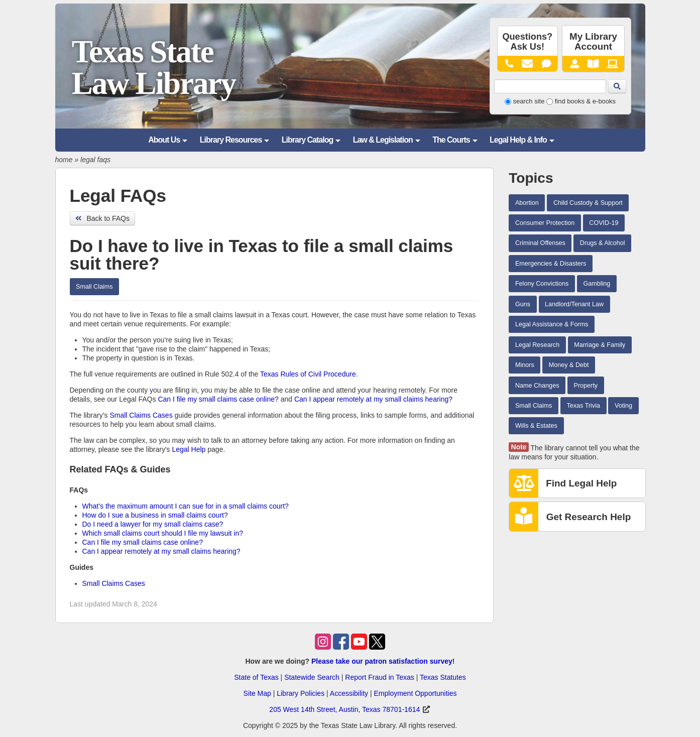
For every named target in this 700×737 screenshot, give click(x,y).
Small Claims (94, 287)
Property (586, 386)
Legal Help (189, 449)
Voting (623, 406)
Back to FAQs (102, 218)
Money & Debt (569, 365)
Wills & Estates (536, 426)
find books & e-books (585, 101)
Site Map (257, 693)
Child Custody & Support (588, 203)
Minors (525, 365)
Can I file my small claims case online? (218, 399)
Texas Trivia (583, 406)
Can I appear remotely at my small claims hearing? (373, 399)
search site (529, 101)
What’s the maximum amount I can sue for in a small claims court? (187, 506)
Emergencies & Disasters (551, 264)
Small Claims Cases (141, 415)
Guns (523, 304)
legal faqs (95, 160)
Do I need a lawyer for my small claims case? (153, 524)
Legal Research (537, 345)
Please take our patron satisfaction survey (382, 661)
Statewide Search (312, 677)
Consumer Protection (545, 223)
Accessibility (349, 693)
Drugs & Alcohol (603, 243)
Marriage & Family (600, 345)
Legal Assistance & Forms (552, 324)
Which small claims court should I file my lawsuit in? (163, 533)
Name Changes (537, 386)
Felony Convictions (542, 284)
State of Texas (256, 677)
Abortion (527, 203)
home (64, 160)
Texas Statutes (443, 677)
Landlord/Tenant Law (574, 304)
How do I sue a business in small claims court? (155, 515)
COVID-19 (604, 223)
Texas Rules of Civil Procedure (308, 374)
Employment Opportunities (415, 693)
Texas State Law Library (154, 68)
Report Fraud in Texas (379, 677)
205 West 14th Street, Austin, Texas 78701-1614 (344, 709)
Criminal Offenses (540, 243)
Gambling (597, 284)
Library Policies (301, 693)
